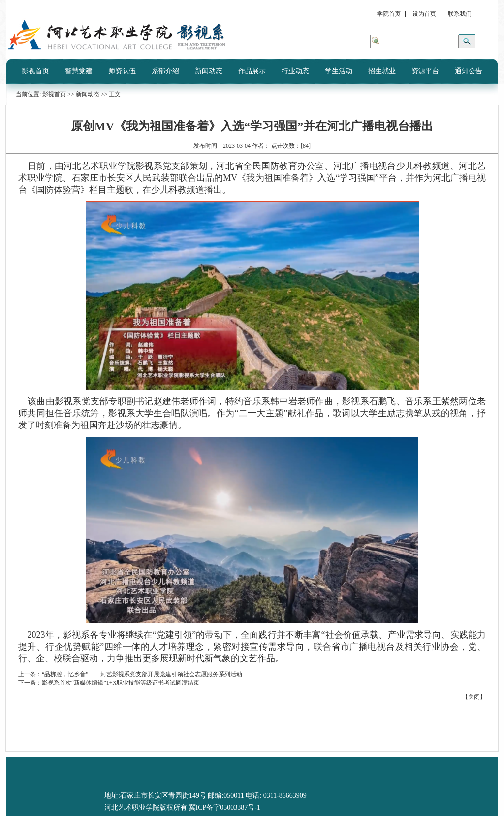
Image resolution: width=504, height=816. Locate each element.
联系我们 (460, 14)
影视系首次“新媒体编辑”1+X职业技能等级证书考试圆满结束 (121, 683)
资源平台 (425, 71)
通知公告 (469, 71)
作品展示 (252, 71)
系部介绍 (165, 71)
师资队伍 (122, 71)
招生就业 (382, 71)
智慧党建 (79, 71)
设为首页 (424, 14)
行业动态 (295, 71)
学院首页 (389, 14)
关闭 (474, 697)
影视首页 (35, 71)
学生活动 (339, 71)
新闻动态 (209, 71)
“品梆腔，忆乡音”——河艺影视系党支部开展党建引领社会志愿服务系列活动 (142, 674)
